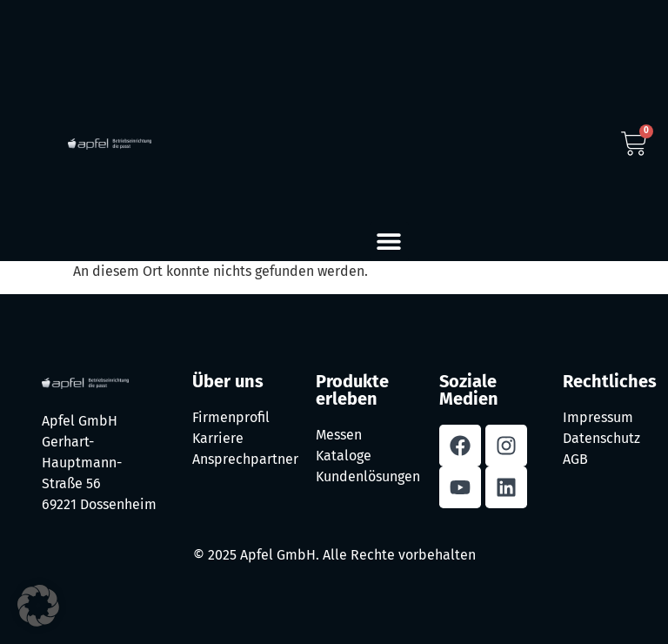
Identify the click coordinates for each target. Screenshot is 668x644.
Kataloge (344, 456)
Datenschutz (601, 438)
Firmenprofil (231, 417)
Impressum (598, 417)
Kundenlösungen (368, 476)
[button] (389, 241)
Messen (339, 435)
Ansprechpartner (245, 459)
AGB (575, 459)
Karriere (218, 438)
